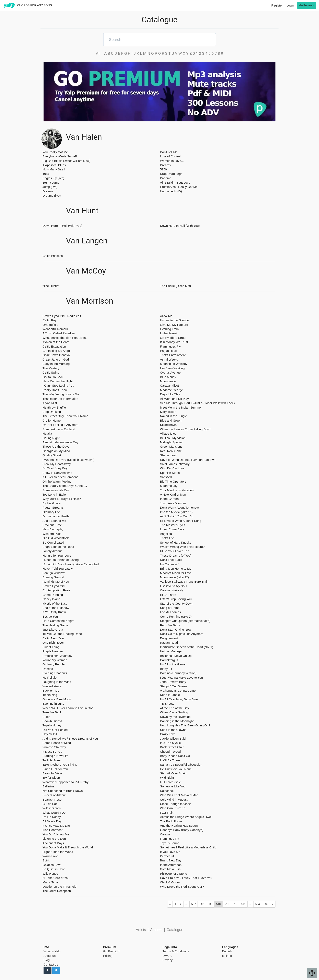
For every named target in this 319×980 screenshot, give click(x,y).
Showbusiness (52, 721)
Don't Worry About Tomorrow (180, 507)
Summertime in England (59, 429)
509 (210, 904)
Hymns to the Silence (175, 320)
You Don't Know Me (56, 834)
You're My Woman (55, 660)
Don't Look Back (171, 560)
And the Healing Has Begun (179, 826)
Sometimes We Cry (56, 490)
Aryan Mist (50, 403)
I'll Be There (168, 595)
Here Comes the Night (58, 381)
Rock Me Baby (170, 625)
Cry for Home (52, 420)
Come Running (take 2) (176, 616)
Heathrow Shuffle (54, 407)
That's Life (167, 538)
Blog (47, 960)
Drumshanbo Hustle (56, 516)
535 (266, 904)
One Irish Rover (53, 643)
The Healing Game (55, 625)
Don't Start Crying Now (176, 630)
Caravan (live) (170, 385)
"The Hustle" (51, 286)
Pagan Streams (53, 507)
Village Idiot (168, 433)
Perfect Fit (167, 856)
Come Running (53, 595)
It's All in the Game (173, 664)
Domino (48, 669)
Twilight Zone (51, 760)
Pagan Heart (169, 351)
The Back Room (171, 821)
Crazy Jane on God (56, 359)
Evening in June (53, 704)
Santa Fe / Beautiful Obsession (181, 765)
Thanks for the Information (60, 399)
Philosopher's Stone (174, 874)
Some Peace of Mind (57, 743)
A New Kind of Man (173, 494)
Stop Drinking (52, 412)
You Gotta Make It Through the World (68, 847)
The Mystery (51, 368)
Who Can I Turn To (173, 808)
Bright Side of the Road (58, 547)
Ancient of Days (53, 843)
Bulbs (46, 717)
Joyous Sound (170, 843)
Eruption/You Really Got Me (179, 187)
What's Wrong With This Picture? (182, 547)
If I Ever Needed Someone (61, 477)
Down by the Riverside (175, 717)
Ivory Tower (168, 412)
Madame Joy (169, 486)
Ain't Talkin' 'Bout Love (175, 183)
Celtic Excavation (54, 346)
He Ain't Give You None (176, 769)
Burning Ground (53, 577)
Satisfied (166, 477)
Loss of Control (170, 156)
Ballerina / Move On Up (176, 656)
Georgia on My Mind (56, 451)
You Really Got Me (55, 152)
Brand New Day (171, 860)
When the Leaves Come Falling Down (186, 429)
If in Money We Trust (174, 342)
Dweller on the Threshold (59, 887)
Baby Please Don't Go (175, 756)
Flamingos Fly (170, 839)
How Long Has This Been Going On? (185, 725)
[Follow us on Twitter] (56, 970)
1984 (46, 174)
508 (202, 904)
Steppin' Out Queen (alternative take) (185, 621)
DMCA (167, 956)
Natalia (47, 433)
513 (243, 904)
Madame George (172, 390)
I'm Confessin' (170, 564)
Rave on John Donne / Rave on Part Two (188, 460)
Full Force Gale (171, 782)
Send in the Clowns (173, 730)
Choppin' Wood (170, 752)
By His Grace (51, 503)
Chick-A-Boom (170, 882)
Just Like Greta (53, 630)
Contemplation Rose (56, 590)
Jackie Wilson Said (173, 739)
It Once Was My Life (56, 826)
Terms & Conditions (176, 951)
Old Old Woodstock (56, 538)
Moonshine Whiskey (174, 364)
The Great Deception (57, 891)
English (227, 951)
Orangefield (50, 325)
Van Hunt (82, 211)
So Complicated (53, 542)
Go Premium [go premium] (307, 5)
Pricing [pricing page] (108, 956)
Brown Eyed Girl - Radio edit (62, 316)
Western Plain (52, 534)
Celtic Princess (53, 256)
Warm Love (50, 856)
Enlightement (169, 638)
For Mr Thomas (170, 612)
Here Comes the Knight (58, 621)
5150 (163, 169)
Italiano (227, 956)
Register (277, 5)
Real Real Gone (171, 451)
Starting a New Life (55, 756)
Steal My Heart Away (57, 464)
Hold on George (171, 651)
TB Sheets (167, 704)
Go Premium (112, 951)
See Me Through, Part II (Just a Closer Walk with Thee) (197, 403)
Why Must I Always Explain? (62, 499)
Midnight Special (171, 442)
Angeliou (166, 534)
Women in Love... (172, 161)
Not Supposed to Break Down (63, 791)
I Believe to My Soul (174, 586)
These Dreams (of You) (176, 555)
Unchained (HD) (171, 191)
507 (194, 904)
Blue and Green (171, 420)
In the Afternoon (171, 865)
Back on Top (51, 691)
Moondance (168, 381)
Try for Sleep (51, 778)
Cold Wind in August (174, 800)
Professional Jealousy (57, 656)
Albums (156, 930)
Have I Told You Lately (58, 568)
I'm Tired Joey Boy (55, 468)
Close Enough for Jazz (175, 804)
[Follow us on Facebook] (48, 970)
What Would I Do (54, 813)
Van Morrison (90, 301)
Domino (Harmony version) (178, 673)
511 (227, 904)
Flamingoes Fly (170, 346)
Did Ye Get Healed (55, 730)
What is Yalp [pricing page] (52, 951)
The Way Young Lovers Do (61, 394)
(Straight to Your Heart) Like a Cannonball (71, 564)
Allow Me (166, 316)
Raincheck (167, 791)
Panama (166, 178)
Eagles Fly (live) (53, 178)
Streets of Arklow (54, 795)
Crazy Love (168, 734)
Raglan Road (169, 643)
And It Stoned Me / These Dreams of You (70, 739)
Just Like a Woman (173, 503)
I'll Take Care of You (56, 878)
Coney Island (51, 599)
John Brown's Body (173, 682)
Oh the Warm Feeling (57, 481)
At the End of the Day (175, 708)
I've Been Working (172, 368)
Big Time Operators (173, 481)
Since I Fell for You (55, 769)
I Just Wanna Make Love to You (181, 677)
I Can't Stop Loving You (58, 385)
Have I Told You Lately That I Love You (186, 878)
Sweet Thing (51, 647)
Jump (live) (50, 187)
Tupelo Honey (52, 725)
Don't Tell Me (169, 152)
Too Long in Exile (54, 494)
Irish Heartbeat (52, 830)
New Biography (53, 529)
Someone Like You (173, 786)
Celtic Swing (51, 372)
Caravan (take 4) (172, 590)
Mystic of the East (55, 603)
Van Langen (87, 241)
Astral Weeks (169, 359)
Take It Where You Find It (60, 765)
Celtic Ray (49, 320)
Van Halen (84, 137)
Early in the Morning (56, 364)
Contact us (51, 964)
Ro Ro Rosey (52, 817)
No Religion (50, 677)
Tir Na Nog (50, 695)
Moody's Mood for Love (176, 573)
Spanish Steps (170, 473)
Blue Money (168, 377)
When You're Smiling (174, 712)
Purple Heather (53, 651)
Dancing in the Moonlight (177, 721)
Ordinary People (54, 664)
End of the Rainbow (56, 608)
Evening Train (169, 329)
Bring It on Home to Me (176, 568)
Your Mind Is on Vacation (177, 490)
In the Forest (169, 333)
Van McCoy (86, 271)
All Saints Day (52, 821)
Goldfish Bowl (52, 865)
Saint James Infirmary (175, 464)
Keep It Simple (170, 695)
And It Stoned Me (54, 521)
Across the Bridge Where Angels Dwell (186, 817)
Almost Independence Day (60, 442)
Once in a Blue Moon (57, 699)
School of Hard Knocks (176, 542)
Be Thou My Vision (173, 438)
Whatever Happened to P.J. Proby (66, 782)
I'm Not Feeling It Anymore (60, 425)
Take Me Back (52, 712)
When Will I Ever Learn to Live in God (68, 708)
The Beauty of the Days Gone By (65, 486)
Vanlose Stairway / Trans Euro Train (184, 582)
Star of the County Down (177, 603)
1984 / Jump (51, 183)
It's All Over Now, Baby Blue (179, 699)
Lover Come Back (172, 529)
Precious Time (52, 525)
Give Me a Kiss (170, 869)
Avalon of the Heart (56, 342)
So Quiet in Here (54, 869)
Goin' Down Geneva (56, 355)
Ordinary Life (51, 512)
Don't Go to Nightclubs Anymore (182, 634)
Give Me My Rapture (174, 325)
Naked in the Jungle (174, 416)
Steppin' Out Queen (173, 686)
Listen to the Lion (54, 839)
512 (235, 904)
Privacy (168, 960)
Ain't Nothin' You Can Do (177, 516)
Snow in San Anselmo (57, 473)
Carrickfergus (169, 660)
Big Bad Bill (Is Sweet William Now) (66, 161)
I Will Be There (170, 760)
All (99, 53)
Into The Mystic (170, 743)
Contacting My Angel (57, 351)
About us (50, 956)
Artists (141, 930)
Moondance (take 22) (175, 577)
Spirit (46, 860)
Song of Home (170, 608)
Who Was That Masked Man (179, 795)
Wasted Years (52, 686)
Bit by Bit (166, 669)
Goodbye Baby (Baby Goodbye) (182, 830)
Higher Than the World (58, 852)
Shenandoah (169, 455)
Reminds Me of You (56, 582)
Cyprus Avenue (170, 372)
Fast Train (167, 813)
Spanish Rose (52, 800)
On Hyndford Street (173, 338)
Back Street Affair (172, 747)
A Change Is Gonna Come (178, 691)
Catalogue (175, 930)
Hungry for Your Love (57, 555)
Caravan (166, 834)
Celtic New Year (53, 638)
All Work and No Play (174, 399)
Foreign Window (54, 573)
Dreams (48, 191)
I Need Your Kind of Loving (61, 560)
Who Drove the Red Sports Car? (182, 887)
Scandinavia (168, 425)
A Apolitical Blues (54, 165)
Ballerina (48, 786)
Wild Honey (50, 874)
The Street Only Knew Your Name (65, 416)
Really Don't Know (55, 390)
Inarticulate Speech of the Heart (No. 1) (187, 647)
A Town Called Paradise (59, 333)
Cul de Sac (50, 804)
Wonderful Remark (55, 329)
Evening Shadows (55, 673)
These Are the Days (56, 446)
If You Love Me (170, 852)
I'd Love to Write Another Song (181, 521)
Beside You (50, 616)
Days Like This (170, 394)
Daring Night (51, 438)
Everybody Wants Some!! (60, 156)
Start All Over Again (173, 773)
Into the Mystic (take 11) (176, 512)
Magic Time (50, 882)
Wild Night (167, 778)
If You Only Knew (54, 612)
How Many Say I (54, 169)
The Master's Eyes (173, 525)
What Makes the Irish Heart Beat (65, 338)
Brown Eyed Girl (54, 586)
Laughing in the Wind (57, 682)
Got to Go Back (53, 377)
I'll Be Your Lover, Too (175, 551)
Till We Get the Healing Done (62, 634)
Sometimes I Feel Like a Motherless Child (188, 847)
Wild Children (52, 808)
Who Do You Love (172, 468)
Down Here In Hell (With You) (62, 226)
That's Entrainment (173, 355)
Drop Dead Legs (171, 174)
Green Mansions (171, 446)
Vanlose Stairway (54, 747)
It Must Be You (52, 752)
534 (258, 904)
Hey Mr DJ (50, 734)
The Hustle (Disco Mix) (176, 286)
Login (290, 5)
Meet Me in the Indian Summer (181, 407)
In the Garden (169, 499)
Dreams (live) (52, 196)
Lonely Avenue (52, 551)
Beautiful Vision (53, 773)
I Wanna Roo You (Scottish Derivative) (68, 460)
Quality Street (52, 455)
